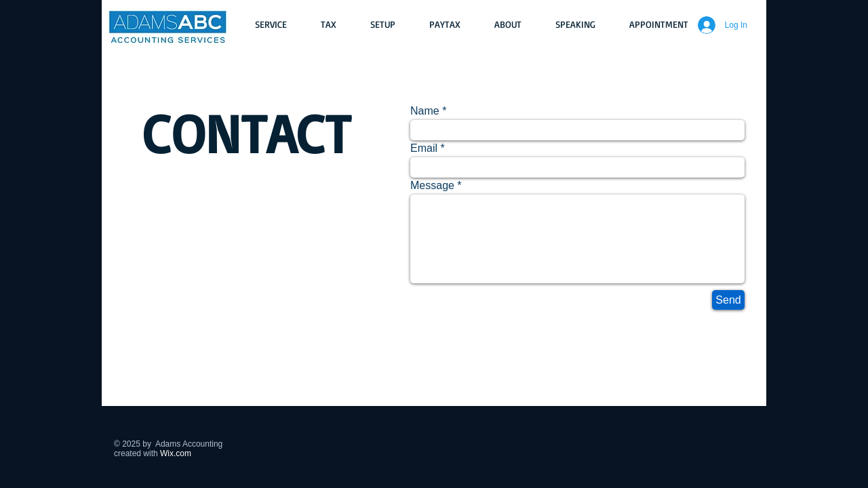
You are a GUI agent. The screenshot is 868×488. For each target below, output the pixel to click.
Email (424, 148)
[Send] (728, 300)
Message (432, 186)
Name (425, 111)
